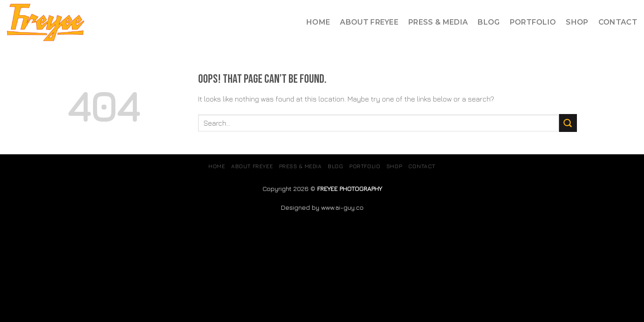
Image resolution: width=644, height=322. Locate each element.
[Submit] (568, 123)
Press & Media (438, 22)
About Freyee (369, 22)
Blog (489, 22)
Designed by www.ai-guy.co (322, 207)
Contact (618, 22)
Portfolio (533, 22)
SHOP (577, 22)
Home (318, 22)
